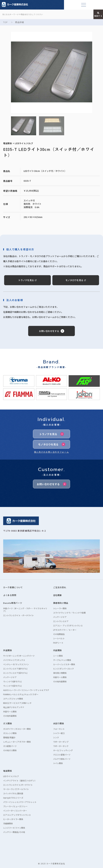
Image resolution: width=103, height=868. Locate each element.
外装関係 (8, 650)
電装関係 (8, 771)
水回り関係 (59, 723)
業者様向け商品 (61, 603)
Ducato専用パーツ (13, 603)
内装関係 (58, 650)
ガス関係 (8, 723)
